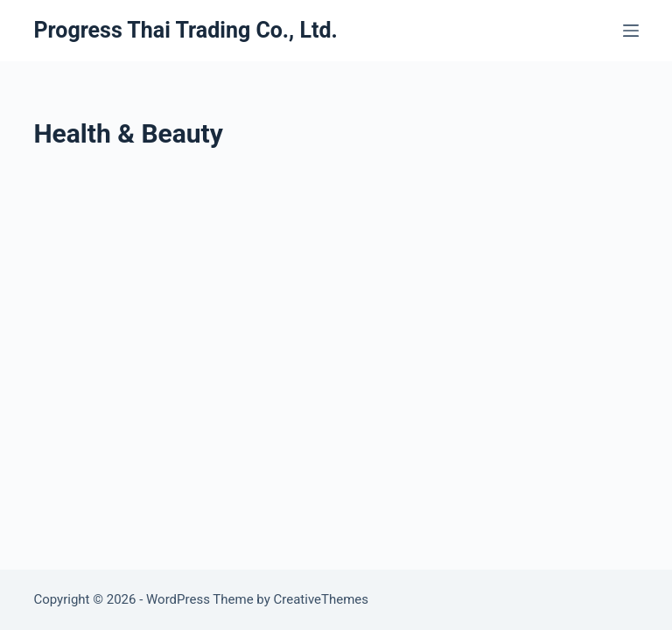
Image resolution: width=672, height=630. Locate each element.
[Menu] (631, 31)
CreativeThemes (322, 599)
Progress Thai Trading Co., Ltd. (185, 30)
